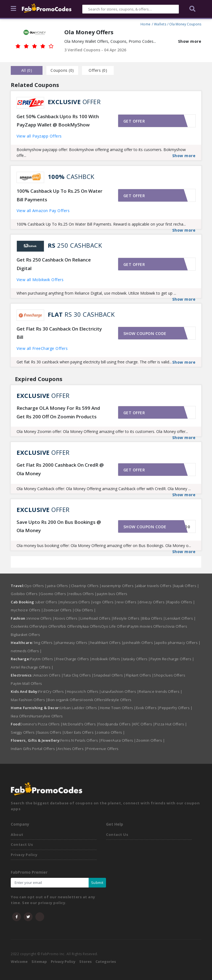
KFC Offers (144, 724)
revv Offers (128, 602)
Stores (85, 961)
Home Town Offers (118, 708)
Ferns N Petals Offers (81, 740)
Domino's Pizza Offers (41, 724)
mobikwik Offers (107, 659)
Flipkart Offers (140, 675)
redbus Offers (83, 594)
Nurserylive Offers (47, 716)
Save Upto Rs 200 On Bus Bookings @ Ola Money (59, 526)
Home (146, 23)
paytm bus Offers (112, 594)
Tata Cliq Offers (78, 675)
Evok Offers (148, 708)
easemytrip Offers (119, 586)
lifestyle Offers (128, 618)
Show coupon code (145, 333)
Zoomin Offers (151, 740)
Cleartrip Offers (86, 586)
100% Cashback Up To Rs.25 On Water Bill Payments (59, 195)
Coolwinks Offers (26, 626)
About (17, 834)
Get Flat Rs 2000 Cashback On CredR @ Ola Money (60, 469)
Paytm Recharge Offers (172, 659)
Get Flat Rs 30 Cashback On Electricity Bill (59, 333)
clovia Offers (176, 626)
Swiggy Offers (24, 732)
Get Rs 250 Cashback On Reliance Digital (54, 264)
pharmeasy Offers (73, 643)
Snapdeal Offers (110, 675)
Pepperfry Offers (176, 708)
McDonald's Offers (81, 724)
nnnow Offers (41, 618)
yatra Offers (59, 586)
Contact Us (22, 844)
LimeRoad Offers (97, 618)
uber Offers (48, 602)
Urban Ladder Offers (80, 708)
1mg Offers (44, 643)
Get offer (134, 121)
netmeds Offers (26, 651)
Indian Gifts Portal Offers (34, 749)
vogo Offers (105, 602)
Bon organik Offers (64, 700)
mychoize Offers (27, 610)
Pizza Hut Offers (171, 724)
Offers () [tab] (98, 70)
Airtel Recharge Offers (32, 667)
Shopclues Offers (169, 675)
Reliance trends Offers (161, 691)
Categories (106, 961)
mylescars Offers (76, 602)
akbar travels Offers (155, 586)
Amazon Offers (49, 675)
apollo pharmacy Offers (178, 643)
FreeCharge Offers (74, 659)
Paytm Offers (43, 659)
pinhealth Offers (140, 643)
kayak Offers (187, 586)
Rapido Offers (181, 602)
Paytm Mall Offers (26, 683)
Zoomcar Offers (59, 610)
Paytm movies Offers (146, 626)
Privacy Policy (24, 855)
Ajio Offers (50, 626)
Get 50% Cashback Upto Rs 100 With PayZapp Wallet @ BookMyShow (58, 121)
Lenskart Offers (181, 618)
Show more (190, 41)
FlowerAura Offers (118, 740)
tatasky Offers (137, 659)
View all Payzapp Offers (39, 136)
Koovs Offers (67, 618)
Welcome (19, 961)
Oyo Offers (36, 586)
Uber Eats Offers (80, 732)
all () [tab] (27, 70)
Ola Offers (85, 610)
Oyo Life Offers (115, 626)
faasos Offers (51, 732)
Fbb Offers (69, 626)
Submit (97, 883)
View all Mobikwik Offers (40, 280)
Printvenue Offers (102, 749)
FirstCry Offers (53, 691)
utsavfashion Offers (120, 691)
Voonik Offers (93, 700)
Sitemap (39, 961)
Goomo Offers (55, 594)
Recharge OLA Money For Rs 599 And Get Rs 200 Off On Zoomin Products (58, 412)
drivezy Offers (153, 602)
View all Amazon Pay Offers (43, 211)
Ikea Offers (21, 716)
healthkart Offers (107, 643)
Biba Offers (154, 618)
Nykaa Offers (90, 626)
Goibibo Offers (26, 594)
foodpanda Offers (116, 724)
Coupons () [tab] (62, 70)
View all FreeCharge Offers (42, 348)
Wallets (160, 23)
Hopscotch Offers (84, 691)
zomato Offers (111, 732)
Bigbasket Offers (25, 635)
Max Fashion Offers (29, 700)
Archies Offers (72, 749)
